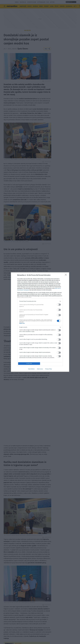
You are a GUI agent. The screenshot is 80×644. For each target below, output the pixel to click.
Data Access (40, 369)
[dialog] (40, 322)
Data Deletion (31, 369)
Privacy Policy (48, 369)
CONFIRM (29, 364)
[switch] (59, 305)
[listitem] (40, 301)
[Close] (66, 275)
